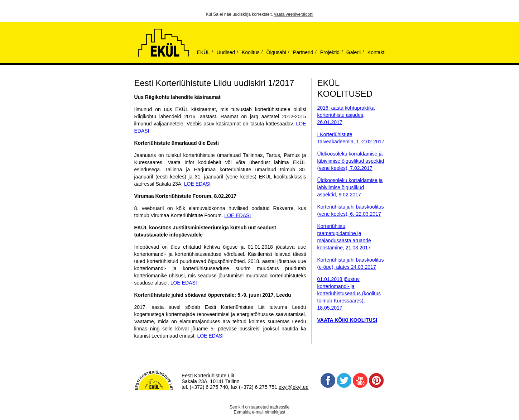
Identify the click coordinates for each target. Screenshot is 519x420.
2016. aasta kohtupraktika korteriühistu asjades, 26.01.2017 (346, 115)
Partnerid (303, 52)
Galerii (354, 52)
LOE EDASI (197, 184)
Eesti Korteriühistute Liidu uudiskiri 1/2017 (214, 83)
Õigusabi (276, 52)
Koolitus (251, 52)
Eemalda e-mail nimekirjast (259, 412)
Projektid (330, 52)
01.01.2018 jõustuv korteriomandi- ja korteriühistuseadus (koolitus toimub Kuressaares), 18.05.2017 (349, 293)
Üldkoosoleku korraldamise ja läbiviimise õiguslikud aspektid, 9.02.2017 (350, 187)
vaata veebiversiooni (294, 14)
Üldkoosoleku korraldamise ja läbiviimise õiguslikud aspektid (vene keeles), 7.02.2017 (351, 161)
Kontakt (376, 52)
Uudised (226, 52)
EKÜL (204, 52)
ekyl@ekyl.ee (294, 387)
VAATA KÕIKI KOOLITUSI (347, 320)
